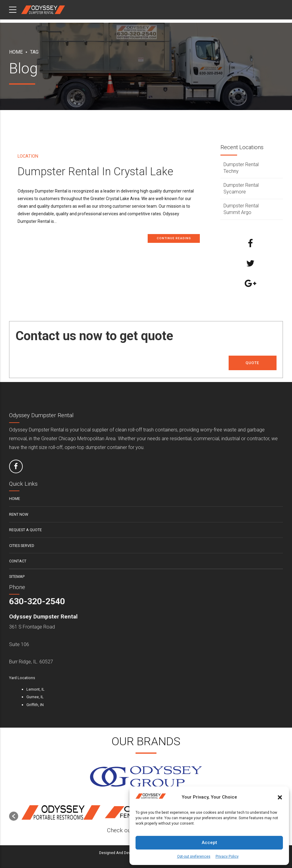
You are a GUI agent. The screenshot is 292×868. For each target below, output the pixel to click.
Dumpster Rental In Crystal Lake (95, 172)
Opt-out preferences (194, 856)
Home (16, 52)
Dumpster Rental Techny (241, 168)
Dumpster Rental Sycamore (241, 188)
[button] (280, 797)
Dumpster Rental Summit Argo (241, 209)
